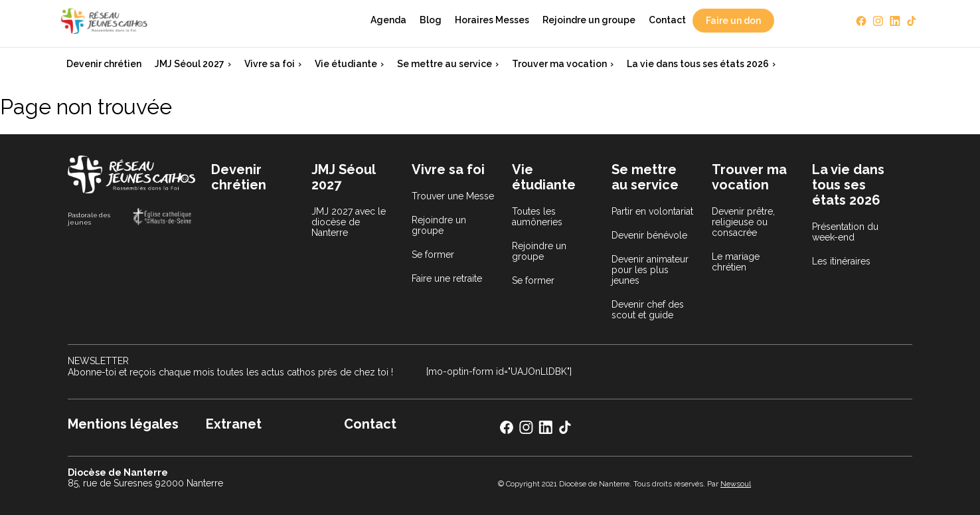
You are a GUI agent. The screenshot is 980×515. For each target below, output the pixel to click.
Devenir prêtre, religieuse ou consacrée (743, 222)
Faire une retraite (447, 278)
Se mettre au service (445, 64)
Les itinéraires (841, 261)
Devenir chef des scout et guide (648, 310)
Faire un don (733, 21)
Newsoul (736, 484)
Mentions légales (123, 424)
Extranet (234, 424)
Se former (433, 255)
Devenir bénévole (649, 235)
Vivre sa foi (270, 64)
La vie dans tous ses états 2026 (698, 64)
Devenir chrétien (104, 64)
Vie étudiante (346, 64)
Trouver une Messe (453, 196)
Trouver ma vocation (559, 64)
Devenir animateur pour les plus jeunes (650, 270)
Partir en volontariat (652, 211)
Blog (431, 20)
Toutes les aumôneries (537, 217)
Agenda (388, 20)
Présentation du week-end (845, 232)
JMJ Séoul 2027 (190, 64)
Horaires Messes (492, 20)
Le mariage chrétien (736, 262)
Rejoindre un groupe (589, 20)
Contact (667, 20)
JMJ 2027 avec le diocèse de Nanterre (349, 222)
